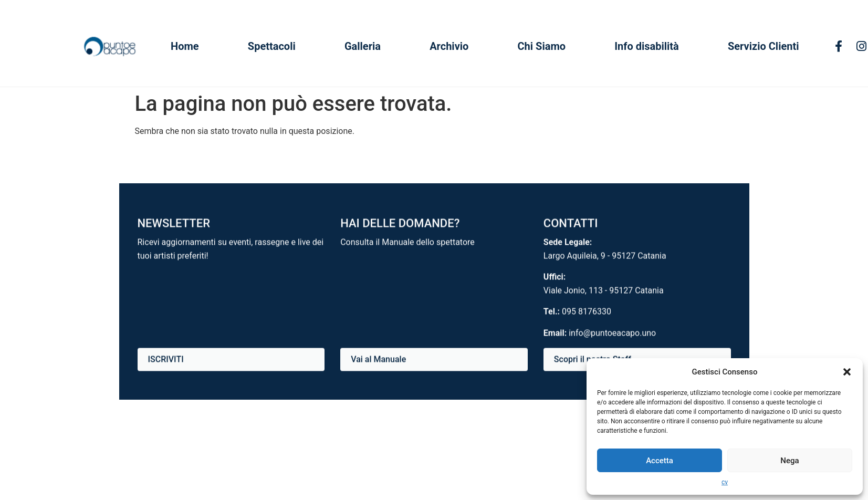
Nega (789, 461)
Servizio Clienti (764, 46)
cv (725, 482)
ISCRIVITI (166, 360)
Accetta (660, 461)
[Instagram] (861, 46)
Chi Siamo (542, 46)
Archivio (449, 46)
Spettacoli (272, 46)
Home (185, 46)
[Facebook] (839, 46)
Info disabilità (647, 46)
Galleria (363, 46)
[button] (847, 372)
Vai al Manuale (378, 360)
